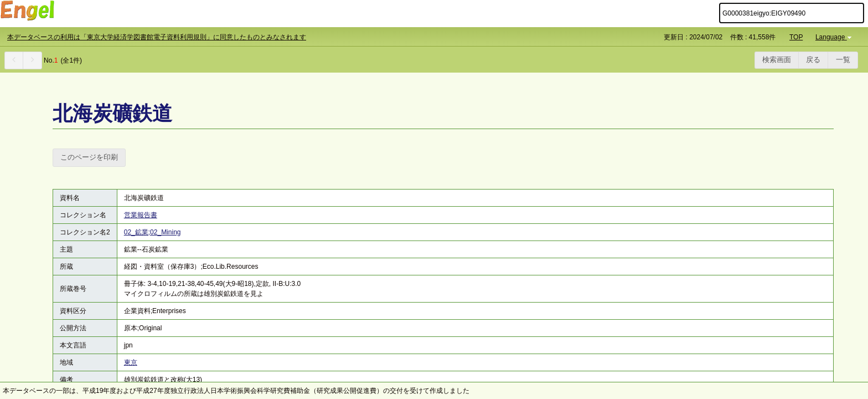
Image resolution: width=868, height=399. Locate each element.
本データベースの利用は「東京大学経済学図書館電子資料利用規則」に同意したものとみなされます (157, 37)
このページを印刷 (89, 157)
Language (835, 37)
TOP (796, 37)
